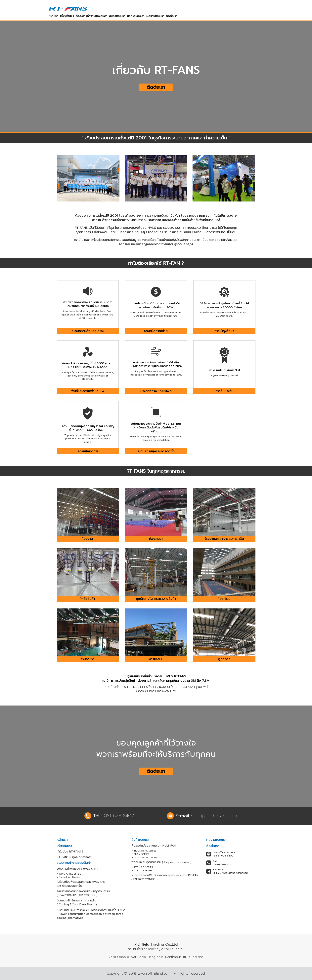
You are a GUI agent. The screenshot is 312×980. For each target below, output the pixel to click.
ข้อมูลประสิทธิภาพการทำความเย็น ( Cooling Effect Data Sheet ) (77, 903)
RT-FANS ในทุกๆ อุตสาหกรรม (75, 857)
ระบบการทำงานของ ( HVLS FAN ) (77, 869)
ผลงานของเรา (155, 16)
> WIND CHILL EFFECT (70, 874)
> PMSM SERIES (140, 854)
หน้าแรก (54, 16)
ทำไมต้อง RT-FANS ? (70, 852)
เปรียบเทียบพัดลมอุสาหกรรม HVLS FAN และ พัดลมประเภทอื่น (81, 884)
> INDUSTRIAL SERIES (144, 851)
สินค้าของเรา (117, 16)
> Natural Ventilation (68, 877)
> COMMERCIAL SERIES (145, 858)
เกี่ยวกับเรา (67, 16)
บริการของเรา (136, 16)
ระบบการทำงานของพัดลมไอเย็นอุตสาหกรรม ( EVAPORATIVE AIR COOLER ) (83, 893)
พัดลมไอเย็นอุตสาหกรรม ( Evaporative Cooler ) (161, 862)
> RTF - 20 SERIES (142, 867)
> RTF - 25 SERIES (142, 871)
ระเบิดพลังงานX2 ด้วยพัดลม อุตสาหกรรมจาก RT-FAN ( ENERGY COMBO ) (165, 877)
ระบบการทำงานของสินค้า (92, 16)
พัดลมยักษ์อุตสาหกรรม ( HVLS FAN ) (155, 846)
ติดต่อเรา (172, 16)
